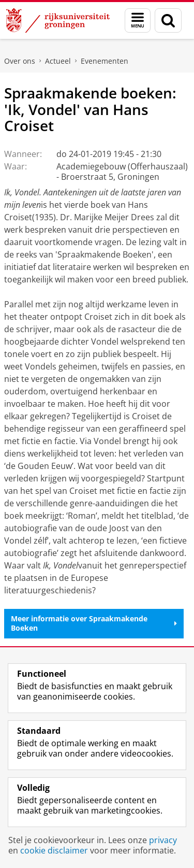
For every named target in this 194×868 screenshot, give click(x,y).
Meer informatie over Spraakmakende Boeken (94, 623)
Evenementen (105, 61)
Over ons (20, 61)
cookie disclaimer (54, 850)
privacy (163, 840)
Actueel (58, 61)
